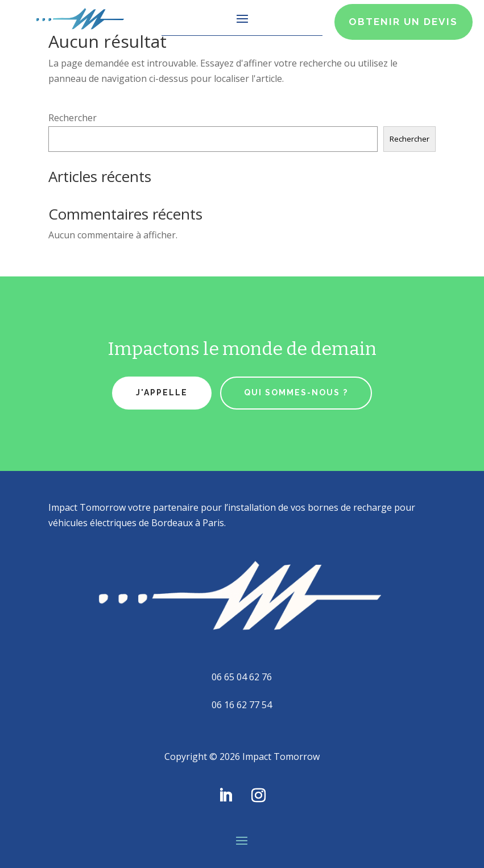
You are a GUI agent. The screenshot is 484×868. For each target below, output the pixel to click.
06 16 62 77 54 (242, 705)
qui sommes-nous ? (296, 392)
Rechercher (73, 118)
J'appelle (162, 392)
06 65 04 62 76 (242, 677)
